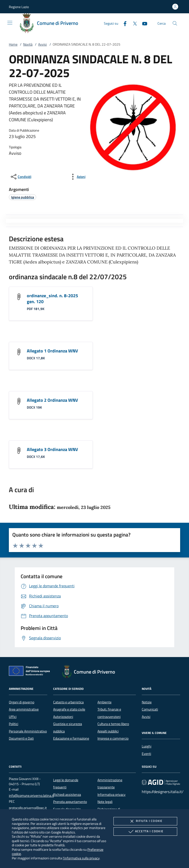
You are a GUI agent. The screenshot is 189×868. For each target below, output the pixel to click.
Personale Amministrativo (28, 731)
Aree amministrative (24, 709)
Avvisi (42, 44)
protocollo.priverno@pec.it (28, 808)
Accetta (145, 832)
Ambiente (104, 702)
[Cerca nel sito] (175, 23)
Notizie (147, 702)
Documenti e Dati (21, 738)
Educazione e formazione (71, 738)
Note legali (105, 802)
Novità (28, 44)
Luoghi (147, 746)
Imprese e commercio (113, 738)
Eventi (146, 754)
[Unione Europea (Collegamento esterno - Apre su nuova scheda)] (31, 672)
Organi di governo (22, 702)
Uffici (13, 717)
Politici (14, 724)
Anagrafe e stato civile (69, 709)
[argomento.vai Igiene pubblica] (23, 197)
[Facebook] (123, 23)
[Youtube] (143, 23)
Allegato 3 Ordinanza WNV (52, 449)
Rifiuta (145, 821)
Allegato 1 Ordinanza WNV (52, 351)
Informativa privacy (111, 795)
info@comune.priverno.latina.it (31, 796)
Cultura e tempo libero (113, 724)
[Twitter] (133, 23)
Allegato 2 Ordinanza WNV (52, 400)
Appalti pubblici (108, 731)
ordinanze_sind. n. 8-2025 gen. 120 (52, 299)
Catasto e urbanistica (68, 702)
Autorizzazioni (63, 717)
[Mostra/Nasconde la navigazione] (10, 23)
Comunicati (150, 709)
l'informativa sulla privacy (81, 858)
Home (13, 44)
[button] (19, 7)
